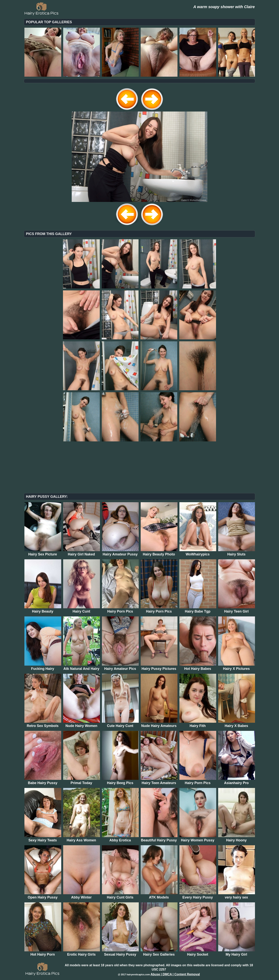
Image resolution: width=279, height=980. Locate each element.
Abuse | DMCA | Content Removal (175, 974)
